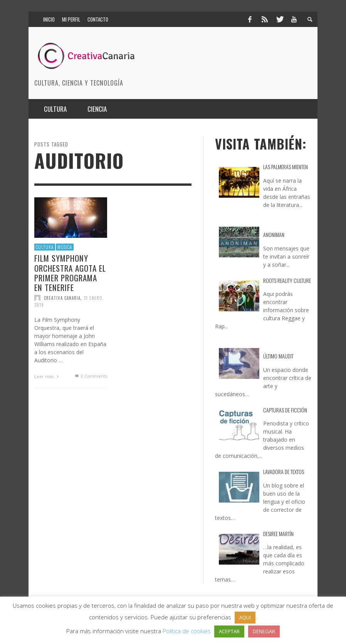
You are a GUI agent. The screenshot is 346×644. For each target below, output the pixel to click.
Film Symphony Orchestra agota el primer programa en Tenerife (70, 273)
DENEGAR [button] (264, 631)
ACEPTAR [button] (229, 631)
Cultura (45, 247)
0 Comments (90, 376)
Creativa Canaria (62, 298)
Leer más (47, 376)
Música (65, 247)
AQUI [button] (245, 617)
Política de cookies (187, 631)
